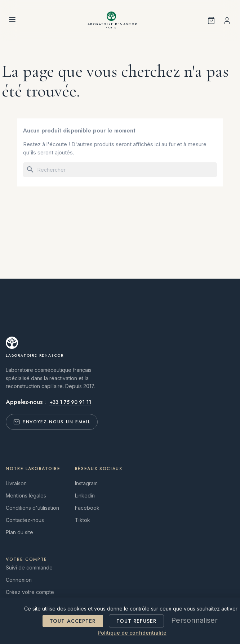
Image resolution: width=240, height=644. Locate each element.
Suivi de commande (29, 568)
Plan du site (19, 532)
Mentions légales (26, 496)
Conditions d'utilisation (32, 508)
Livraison (16, 483)
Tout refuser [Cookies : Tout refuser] (136, 621)
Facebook (87, 508)
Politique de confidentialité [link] (132, 633)
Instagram (86, 483)
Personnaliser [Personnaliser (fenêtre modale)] (194, 620)
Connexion (19, 580)
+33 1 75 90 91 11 (70, 402)
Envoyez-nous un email (52, 422)
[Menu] (12, 21)
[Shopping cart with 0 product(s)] (211, 21)
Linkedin (85, 496)
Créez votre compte (30, 592)
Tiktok (83, 520)
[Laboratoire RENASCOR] (112, 20)
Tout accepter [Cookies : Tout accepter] (73, 621)
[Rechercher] (120, 170)
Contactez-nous (25, 520)
